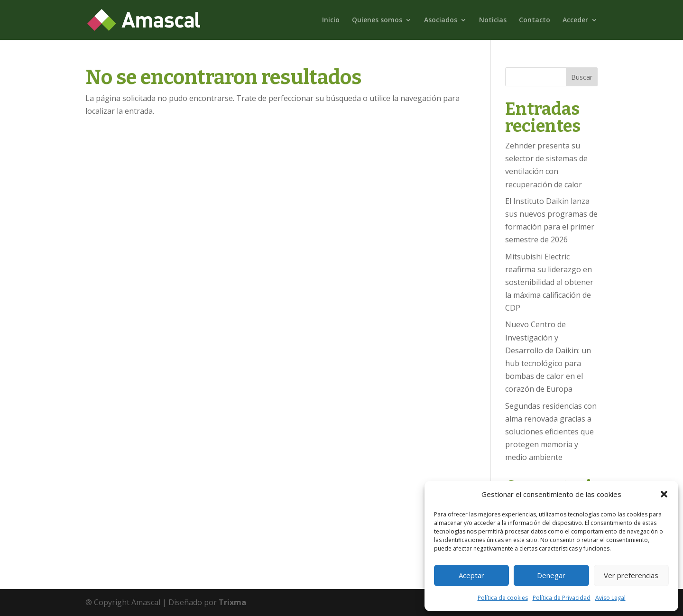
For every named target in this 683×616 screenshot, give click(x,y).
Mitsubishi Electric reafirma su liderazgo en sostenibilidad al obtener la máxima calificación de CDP (549, 282)
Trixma (232, 602)
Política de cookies (503, 598)
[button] (664, 494)
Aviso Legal (610, 598)
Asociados (441, 20)
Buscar (582, 77)
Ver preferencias (631, 575)
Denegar (551, 575)
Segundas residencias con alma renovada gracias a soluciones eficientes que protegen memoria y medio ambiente (551, 432)
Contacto (535, 20)
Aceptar (471, 575)
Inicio (331, 20)
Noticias (493, 20)
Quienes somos (377, 20)
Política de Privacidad (562, 598)
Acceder (575, 20)
